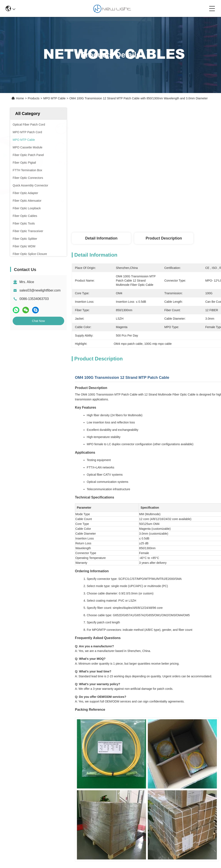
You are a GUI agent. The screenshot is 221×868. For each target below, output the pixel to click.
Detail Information (101, 238)
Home (20, 98)
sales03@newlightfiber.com (40, 290)
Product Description (164, 238)
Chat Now (38, 321)
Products (34, 98)
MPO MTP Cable (54, 98)
